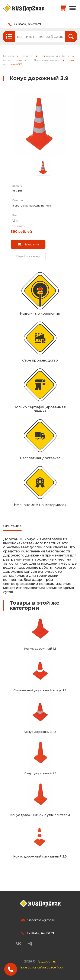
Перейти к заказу (28, 256)
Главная (9, 56)
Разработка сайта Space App (41, 967)
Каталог (27, 56)
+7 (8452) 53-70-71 (27, 24)
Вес (15, 215)
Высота (17, 186)
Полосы (18, 200)
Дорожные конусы (47, 60)
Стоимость (18, 226)
